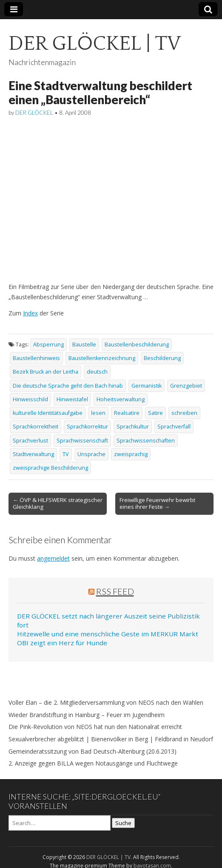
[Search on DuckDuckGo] (60, 823)
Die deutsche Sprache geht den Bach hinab (68, 386)
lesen (98, 413)
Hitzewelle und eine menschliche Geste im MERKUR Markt (108, 634)
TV (66, 454)
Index (30, 313)
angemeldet (53, 558)
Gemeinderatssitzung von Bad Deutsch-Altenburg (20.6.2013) (92, 751)
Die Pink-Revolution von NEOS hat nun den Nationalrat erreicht (95, 727)
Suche (123, 823)
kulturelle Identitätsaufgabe (48, 413)
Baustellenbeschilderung (137, 345)
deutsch (97, 372)
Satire (155, 413)
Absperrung (48, 345)
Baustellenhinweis (36, 358)
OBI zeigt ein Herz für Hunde (62, 643)
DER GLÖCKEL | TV (95, 44)
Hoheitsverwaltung (121, 399)
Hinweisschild (30, 399)
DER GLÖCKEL (34, 113)
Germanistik (147, 386)
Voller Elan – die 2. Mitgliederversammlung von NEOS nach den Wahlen (106, 702)
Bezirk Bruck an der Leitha (46, 372)
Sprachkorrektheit (36, 427)
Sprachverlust (30, 441)
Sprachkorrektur (87, 427)
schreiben (184, 413)
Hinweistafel (72, 399)
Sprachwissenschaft (82, 441)
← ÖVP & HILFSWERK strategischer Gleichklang (58, 503)
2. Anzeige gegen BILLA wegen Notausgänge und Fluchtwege (93, 763)
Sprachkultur (133, 427)
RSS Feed (115, 591)
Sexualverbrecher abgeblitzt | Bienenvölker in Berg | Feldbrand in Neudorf (111, 739)
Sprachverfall (174, 427)
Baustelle (84, 345)
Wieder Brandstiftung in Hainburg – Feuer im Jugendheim (87, 715)
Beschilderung (162, 358)
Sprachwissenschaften (146, 441)
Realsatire (127, 413)
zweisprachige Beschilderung (50, 468)
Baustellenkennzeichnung (102, 358)
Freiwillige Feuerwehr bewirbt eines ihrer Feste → (157, 503)
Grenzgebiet (186, 386)
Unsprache (91, 454)
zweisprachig (131, 454)
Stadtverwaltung (33, 454)
